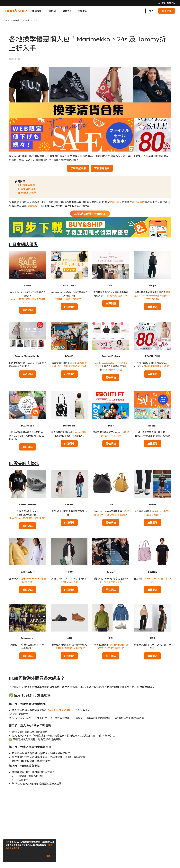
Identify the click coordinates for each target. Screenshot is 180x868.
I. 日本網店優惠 (27, 185)
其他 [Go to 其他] (27, 21)
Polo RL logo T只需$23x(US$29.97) (28, 518)
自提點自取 (138, 202)
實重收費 (114, 202)
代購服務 (32, 206)
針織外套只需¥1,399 (118, 296)
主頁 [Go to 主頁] (7, 21)
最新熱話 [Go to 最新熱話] (17, 21)
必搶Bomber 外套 (69, 582)
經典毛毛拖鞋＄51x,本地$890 (70, 648)
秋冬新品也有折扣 (113, 582)
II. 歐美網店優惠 (27, 189)
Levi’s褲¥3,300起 (113, 370)
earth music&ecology (105, 363)
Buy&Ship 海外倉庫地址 (61, 710)
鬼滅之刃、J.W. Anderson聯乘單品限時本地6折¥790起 (153, 296)
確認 (48, 856)
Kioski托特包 (81, 432)
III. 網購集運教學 (27, 193)
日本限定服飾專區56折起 (156, 366)
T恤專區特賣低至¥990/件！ (69, 299)
